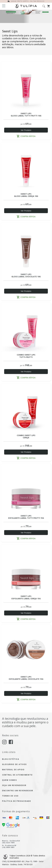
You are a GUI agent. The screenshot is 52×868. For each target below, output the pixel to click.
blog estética (11, 759)
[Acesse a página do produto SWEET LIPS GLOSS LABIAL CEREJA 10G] (26, 167)
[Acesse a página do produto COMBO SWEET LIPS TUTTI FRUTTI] (26, 328)
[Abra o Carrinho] (49, 6)
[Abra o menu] (4, 6)
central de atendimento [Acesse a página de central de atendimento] (17, 775)
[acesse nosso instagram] (4, 742)
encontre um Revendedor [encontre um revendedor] (18, 791)
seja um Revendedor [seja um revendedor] (14, 785)
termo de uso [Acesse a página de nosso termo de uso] (10, 796)
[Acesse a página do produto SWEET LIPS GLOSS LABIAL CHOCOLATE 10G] (26, 247)
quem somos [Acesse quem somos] (10, 780)
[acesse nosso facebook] (11, 742)
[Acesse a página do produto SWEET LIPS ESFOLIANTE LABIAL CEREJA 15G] (26, 569)
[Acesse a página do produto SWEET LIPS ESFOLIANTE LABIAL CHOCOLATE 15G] (26, 650)
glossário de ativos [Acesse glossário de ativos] (14, 764)
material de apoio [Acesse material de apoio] (13, 770)
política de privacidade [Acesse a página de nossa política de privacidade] (17, 801)
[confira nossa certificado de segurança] (11, 825)
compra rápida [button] (26, 136)
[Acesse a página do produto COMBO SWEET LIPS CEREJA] (26, 408)
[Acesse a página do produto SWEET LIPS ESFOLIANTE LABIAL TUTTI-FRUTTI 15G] (26, 489)
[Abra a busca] (45, 6)
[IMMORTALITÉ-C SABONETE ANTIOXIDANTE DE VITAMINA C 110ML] (26, 16)
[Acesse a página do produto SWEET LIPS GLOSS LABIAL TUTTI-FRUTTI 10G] (26, 86)
